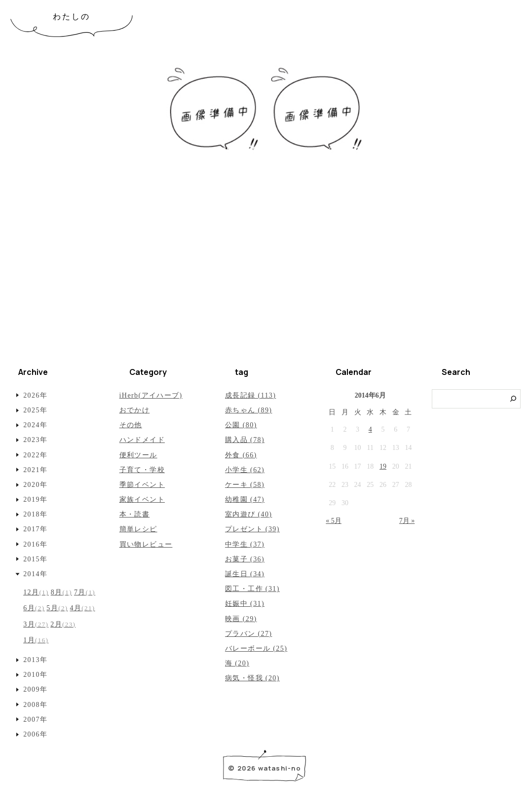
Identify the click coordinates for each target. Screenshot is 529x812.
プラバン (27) (248, 634)
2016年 (35, 544)
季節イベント (142, 485)
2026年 (35, 395)
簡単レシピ (138, 529)
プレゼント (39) (252, 529)
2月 (63, 624)
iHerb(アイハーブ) (151, 395)
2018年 (35, 514)
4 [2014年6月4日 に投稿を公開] (370, 429)
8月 (61, 592)
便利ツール (138, 455)
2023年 (35, 440)
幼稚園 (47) (245, 499)
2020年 (35, 485)
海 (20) (237, 663)
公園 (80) (241, 425)
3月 (36, 624)
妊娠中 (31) (245, 604)
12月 (36, 592)
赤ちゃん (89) (248, 410)
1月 (36, 640)
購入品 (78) (245, 440)
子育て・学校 (142, 470)
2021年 (35, 470)
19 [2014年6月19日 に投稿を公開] (383, 466)
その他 (131, 425)
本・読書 (135, 514)
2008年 (35, 705)
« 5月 (334, 521)
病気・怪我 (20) (252, 678)
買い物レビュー (146, 544)
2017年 (35, 529)
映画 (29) (241, 619)
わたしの (72, 17)
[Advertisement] (264, 281)
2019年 (35, 499)
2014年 (35, 574)
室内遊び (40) (248, 514)
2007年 (35, 720)
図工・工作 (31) (252, 589)
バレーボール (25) (256, 648)
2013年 (35, 660)
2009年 (35, 689)
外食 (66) (241, 455)
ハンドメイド (142, 440)
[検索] (513, 399)
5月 (57, 608)
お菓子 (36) (245, 559)
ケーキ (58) (245, 485)
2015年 (35, 559)
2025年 (35, 410)
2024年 (35, 425)
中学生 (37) (245, 544)
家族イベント (142, 499)
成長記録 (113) (250, 395)
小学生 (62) (245, 470)
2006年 (35, 734)
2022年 (35, 455)
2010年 (35, 675)
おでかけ (135, 410)
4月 (83, 608)
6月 (34, 608)
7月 (85, 592)
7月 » (407, 521)
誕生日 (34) (245, 574)
